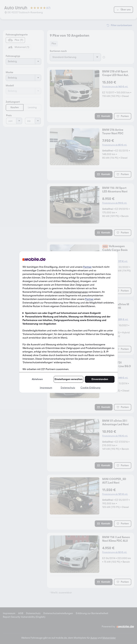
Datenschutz (68, 388)
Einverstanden (100, 379)
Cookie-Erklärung (90, 388)
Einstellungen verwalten (68, 379)
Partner (87, 267)
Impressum (46, 388)
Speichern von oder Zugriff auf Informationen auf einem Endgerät (63, 313)
